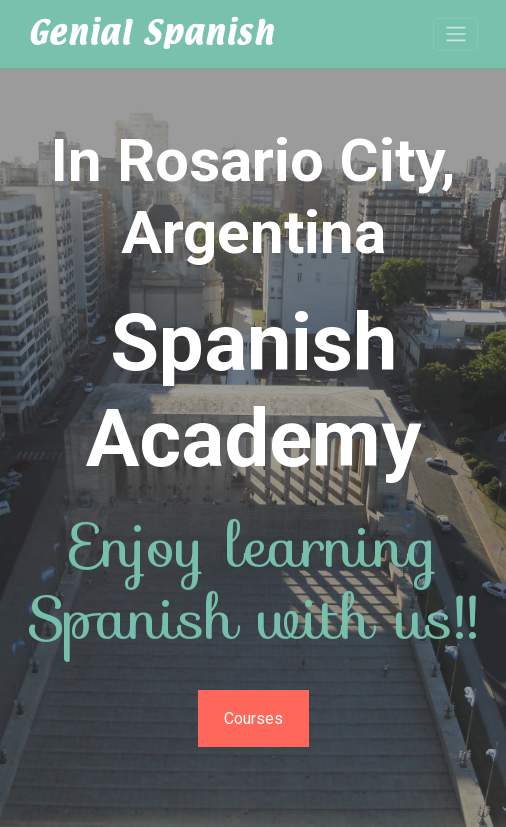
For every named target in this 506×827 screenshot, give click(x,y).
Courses (253, 718)
